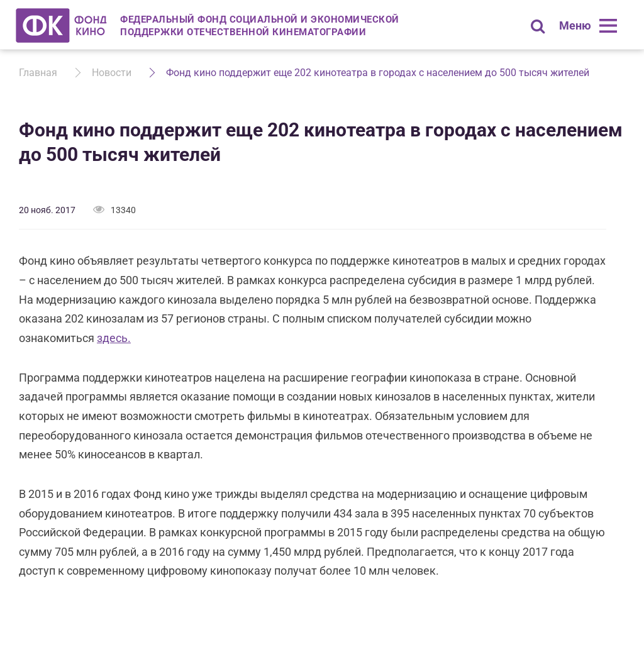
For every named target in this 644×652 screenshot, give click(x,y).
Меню (575, 25)
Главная (38, 73)
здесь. (114, 338)
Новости (112, 73)
